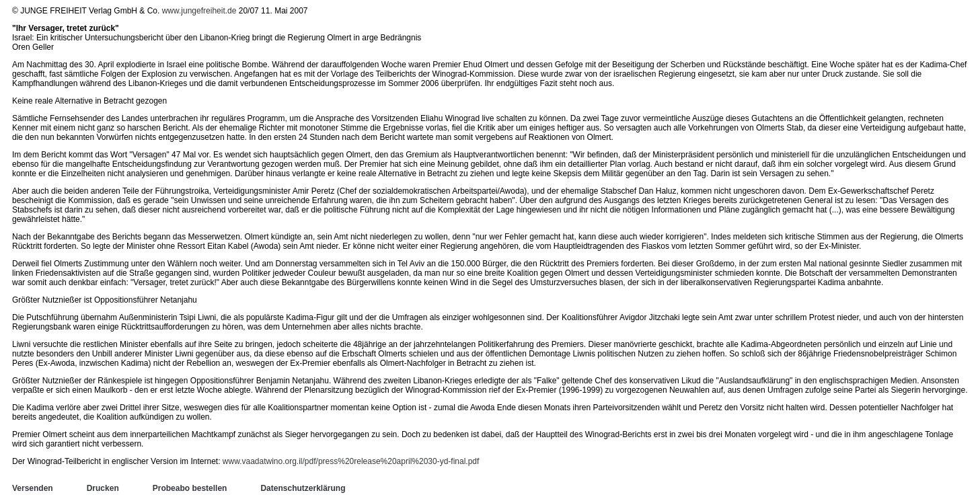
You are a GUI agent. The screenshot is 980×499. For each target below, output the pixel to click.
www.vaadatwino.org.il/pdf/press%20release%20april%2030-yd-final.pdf (351, 461)
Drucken (103, 488)
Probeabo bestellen (190, 488)
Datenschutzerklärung (303, 488)
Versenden (33, 488)
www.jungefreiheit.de (199, 11)
